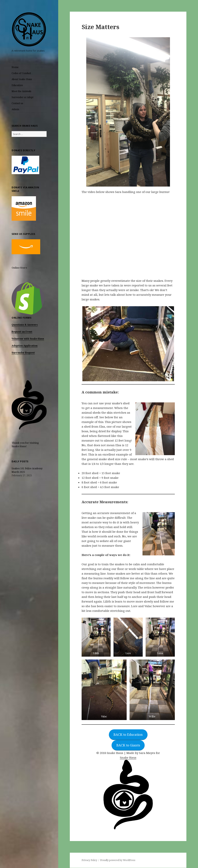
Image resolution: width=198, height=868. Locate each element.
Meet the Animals (21, 91)
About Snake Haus (22, 79)
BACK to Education (128, 734)
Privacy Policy (89, 860)
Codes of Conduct (21, 73)
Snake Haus (128, 757)
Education (17, 85)
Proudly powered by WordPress (118, 860)
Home (15, 67)
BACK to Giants (128, 745)
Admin (15, 109)
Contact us (17, 103)
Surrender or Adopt (23, 97)
